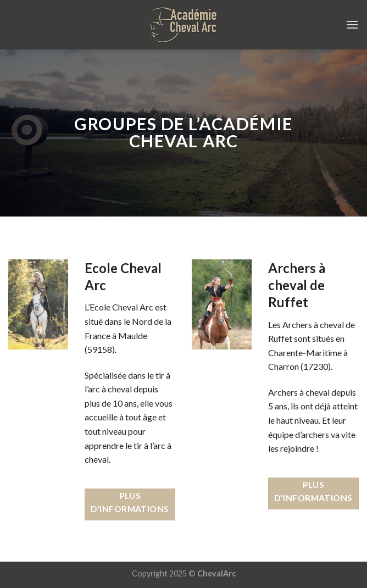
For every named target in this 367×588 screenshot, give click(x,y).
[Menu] (352, 24)
